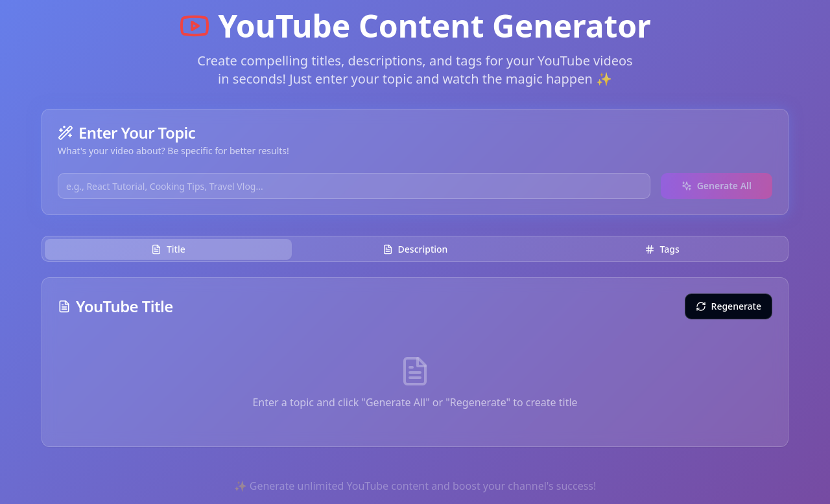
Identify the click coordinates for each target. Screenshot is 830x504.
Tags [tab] (662, 249)
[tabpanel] (415, 362)
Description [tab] (415, 249)
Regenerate (729, 306)
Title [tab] (168, 249)
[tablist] (415, 249)
